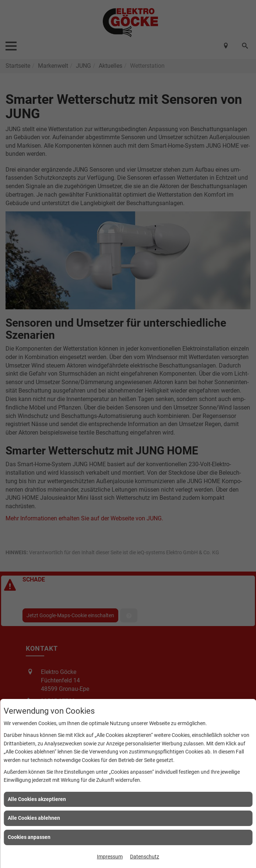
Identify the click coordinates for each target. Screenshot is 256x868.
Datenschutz (145, 857)
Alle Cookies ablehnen (34, 818)
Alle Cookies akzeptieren (37, 799)
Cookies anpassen (29, 837)
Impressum (110, 857)
